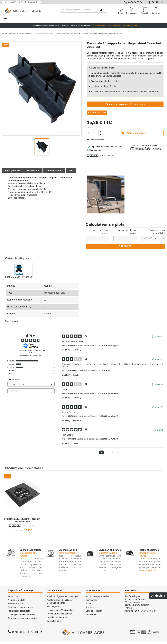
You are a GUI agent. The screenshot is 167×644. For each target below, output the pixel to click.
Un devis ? (158, 596)
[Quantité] (93, 135)
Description (33, 172)
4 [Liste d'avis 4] (118, 454)
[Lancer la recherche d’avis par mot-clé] (53, 393)
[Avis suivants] (129, 454)
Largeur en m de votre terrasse (127, 233)
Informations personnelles (97, 598)
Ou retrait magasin (108, 555)
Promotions (13, 598)
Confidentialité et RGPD (58, 619)
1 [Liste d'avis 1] (102, 454)
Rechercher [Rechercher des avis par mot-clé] (30, 393)
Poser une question (97, 141)
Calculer (125, 248)
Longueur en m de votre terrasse (98, 233)
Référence (10, 279)
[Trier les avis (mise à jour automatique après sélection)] (31, 386)
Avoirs (89, 605)
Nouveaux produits (16, 602)
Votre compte (93, 592)
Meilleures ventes (16, 605)
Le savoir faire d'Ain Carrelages (61, 612)
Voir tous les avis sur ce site (30, 357)
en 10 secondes (125, 106)
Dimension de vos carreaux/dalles (157, 233)
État (7, 323)
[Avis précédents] (96, 454)
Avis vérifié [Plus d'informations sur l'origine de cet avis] (159, 338)
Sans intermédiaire (68, 555)
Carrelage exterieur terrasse (21, 609)
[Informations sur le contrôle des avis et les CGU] (44, 352)
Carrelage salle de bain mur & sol (23, 620)
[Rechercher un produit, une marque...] (83, 10)
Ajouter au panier (133, 135)
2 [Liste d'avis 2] (107, 454)
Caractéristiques (54, 172)
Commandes (91, 602)
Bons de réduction (94, 613)
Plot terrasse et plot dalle (19, 613)
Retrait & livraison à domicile (60, 615)
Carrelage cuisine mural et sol (21, 616)
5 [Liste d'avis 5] (123, 454)
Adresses (90, 609)
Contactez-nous (54, 623)
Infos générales (13, 172)
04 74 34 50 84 (135, 2)
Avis (71, 172)
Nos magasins (53, 608)
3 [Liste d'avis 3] (112, 454)
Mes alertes (91, 616)
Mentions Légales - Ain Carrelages (62, 598)
